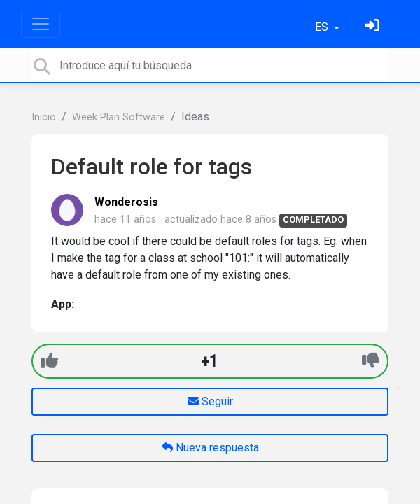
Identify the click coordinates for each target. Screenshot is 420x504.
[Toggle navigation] (41, 24)
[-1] (371, 361)
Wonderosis (126, 202)
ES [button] (323, 27)
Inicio (44, 117)
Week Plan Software (119, 117)
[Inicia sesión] (374, 27)
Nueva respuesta (210, 448)
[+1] (49, 361)
